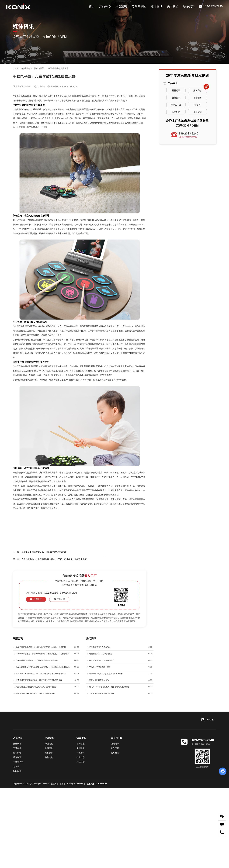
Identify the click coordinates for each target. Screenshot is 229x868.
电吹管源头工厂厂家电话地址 (101, 654)
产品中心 (105, 6)
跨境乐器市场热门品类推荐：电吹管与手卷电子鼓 (35, 693)
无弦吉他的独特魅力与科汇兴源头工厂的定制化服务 (36, 687)
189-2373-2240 (211, 6)
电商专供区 (139, 6)
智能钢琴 (176, 98)
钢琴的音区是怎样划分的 (99, 680)
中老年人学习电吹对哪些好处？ (102, 660)
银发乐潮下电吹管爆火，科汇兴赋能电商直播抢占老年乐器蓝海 (41, 673)
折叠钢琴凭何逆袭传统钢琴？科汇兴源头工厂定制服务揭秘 (39, 680)
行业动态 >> (28, 69)
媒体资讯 (156, 6)
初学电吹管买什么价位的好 (100, 647)
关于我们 (173, 6)
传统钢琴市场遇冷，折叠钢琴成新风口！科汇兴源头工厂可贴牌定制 (43, 654)
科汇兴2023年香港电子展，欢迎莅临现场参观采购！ (110, 687)
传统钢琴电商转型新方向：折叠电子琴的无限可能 (44, 552)
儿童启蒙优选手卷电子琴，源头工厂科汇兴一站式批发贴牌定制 (41, 647)
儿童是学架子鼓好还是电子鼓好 (102, 693)
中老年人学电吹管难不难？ (100, 667)
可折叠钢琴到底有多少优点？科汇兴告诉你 (106, 673)
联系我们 (189, 6)
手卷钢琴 (197, 98)
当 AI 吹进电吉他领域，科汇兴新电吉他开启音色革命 (37, 660)
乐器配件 (176, 112)
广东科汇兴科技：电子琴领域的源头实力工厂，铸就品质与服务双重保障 (54, 559)
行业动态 (41, 86)
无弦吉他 (197, 90)
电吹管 (197, 105)
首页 (92, 6)
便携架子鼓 (176, 105)
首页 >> (18, 69)
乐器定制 (121, 6)
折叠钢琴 (176, 90)
